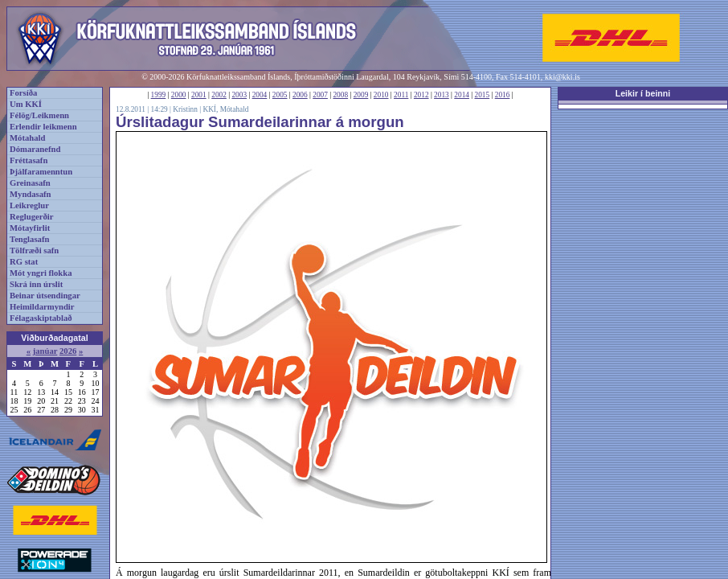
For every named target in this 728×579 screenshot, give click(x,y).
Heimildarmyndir (42, 307)
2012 (421, 95)
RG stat (24, 262)
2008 (340, 95)
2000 (179, 95)
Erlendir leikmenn (43, 127)
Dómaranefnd (35, 149)
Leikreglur (29, 205)
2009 (361, 95)
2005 (280, 95)
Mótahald (27, 138)
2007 (320, 95)
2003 (239, 95)
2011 (401, 95)
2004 (260, 95)
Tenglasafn (29, 239)
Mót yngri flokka (41, 273)
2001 (199, 95)
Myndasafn (31, 194)
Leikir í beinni (643, 93)
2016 (503, 95)
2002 (219, 95)
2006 (300, 95)
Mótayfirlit (30, 228)
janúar (45, 351)
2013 (442, 95)
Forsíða (23, 93)
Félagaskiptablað (41, 318)
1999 (159, 95)
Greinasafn (30, 183)
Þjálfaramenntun (41, 172)
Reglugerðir (31, 217)
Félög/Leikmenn (39, 115)
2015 (483, 95)
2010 (381, 95)
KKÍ (209, 109)
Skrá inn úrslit (36, 284)
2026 (68, 351)
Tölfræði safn (34, 250)
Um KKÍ (26, 104)
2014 (462, 95)
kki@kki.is (562, 77)
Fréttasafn (29, 160)
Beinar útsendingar (45, 296)
